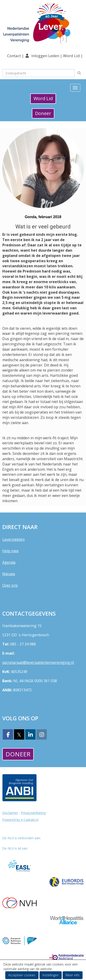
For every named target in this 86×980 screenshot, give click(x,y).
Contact (14, 56)
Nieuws (9, 574)
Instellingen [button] (51, 975)
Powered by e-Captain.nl (20, 820)
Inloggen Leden (45, 56)
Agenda (9, 562)
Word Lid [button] (43, 98)
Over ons (10, 585)
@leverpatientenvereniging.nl (38, 662)
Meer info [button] (73, 975)
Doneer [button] (43, 113)
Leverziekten (13, 539)
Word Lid (71, 56)
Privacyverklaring (33, 813)
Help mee (10, 551)
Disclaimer (10, 813)
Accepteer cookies (22, 975)
